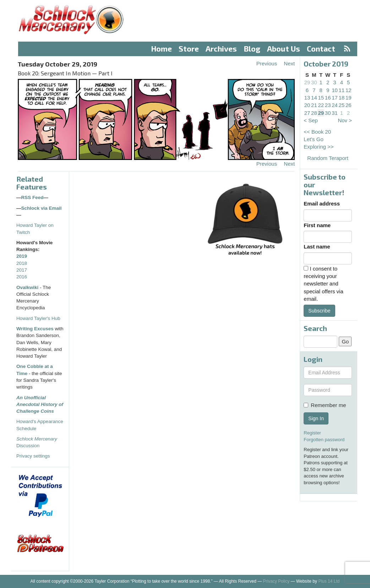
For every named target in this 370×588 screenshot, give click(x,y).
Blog (252, 49)
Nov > (345, 120)
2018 (22, 263)
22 (321, 105)
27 (307, 113)
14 (314, 98)
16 (328, 98)
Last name (317, 247)
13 (307, 98)
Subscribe (319, 311)
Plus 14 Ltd (329, 581)
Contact (321, 49)
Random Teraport (328, 158)
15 (321, 98)
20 (307, 105)
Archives (221, 49)
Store (189, 49)
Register (312, 433)
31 (335, 113)
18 (342, 98)
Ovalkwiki (28, 287)
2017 (22, 270)
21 (314, 105)
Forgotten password (324, 440)
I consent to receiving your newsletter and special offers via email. (323, 284)
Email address (322, 204)
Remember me (325, 405)
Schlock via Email (42, 208)
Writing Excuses (35, 329)
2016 (22, 277)
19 (349, 98)
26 (349, 105)
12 (349, 90)
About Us (284, 49)
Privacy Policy (276, 581)
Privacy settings (33, 456)
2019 (22, 256)
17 (335, 98)
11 (342, 90)
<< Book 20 (317, 132)
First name (317, 225)
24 (335, 105)
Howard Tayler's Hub (38, 318)
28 (314, 113)
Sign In (316, 418)
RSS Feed (32, 197)
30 (314, 82)
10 (335, 90)
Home (162, 49)
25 (342, 105)
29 (307, 82)
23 (328, 105)
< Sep (311, 120)
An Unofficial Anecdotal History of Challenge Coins (40, 405)
